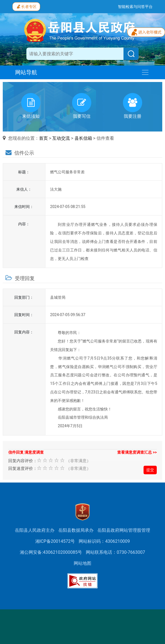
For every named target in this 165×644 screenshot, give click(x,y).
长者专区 (26, 6)
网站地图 (82, 563)
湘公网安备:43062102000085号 (51, 552)
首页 (43, 138)
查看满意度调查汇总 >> (137, 452)
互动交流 (61, 138)
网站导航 (26, 72)
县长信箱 (83, 138)
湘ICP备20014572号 (55, 541)
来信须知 (31, 106)
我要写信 (82, 106)
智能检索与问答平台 (135, 7)
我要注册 (133, 106)
